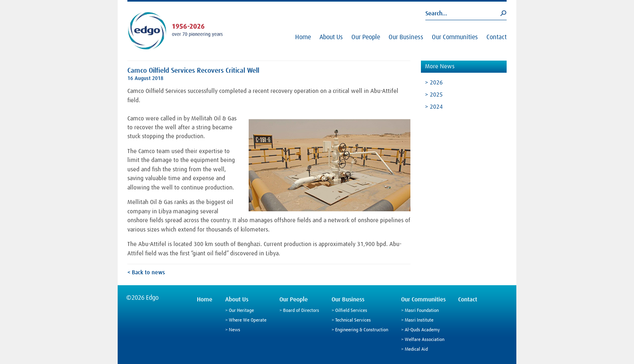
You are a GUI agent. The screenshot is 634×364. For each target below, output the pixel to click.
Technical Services (353, 320)
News (235, 330)
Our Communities (455, 37)
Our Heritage (241, 311)
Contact (497, 37)
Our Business (406, 37)
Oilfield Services (351, 311)
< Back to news (146, 273)
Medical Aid (416, 349)
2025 (436, 95)
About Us (331, 37)
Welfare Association (425, 340)
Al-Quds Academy (422, 330)
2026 (436, 83)
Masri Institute (419, 320)
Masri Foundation (422, 311)
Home (303, 37)
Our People (366, 37)
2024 (436, 107)
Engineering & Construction (362, 330)
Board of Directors (301, 311)
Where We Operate (248, 320)
